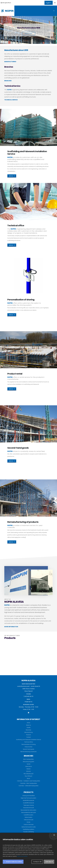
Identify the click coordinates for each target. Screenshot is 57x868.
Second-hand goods (18, 448)
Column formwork (28, 825)
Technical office (16, 225)
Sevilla (29, 764)
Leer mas (48, 862)
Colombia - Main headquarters (28, 783)
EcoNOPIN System (28, 815)
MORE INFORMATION (11, 627)
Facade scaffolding (29, 832)
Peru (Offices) (28, 776)
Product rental (15, 374)
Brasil (28, 778)
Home (29, 723)
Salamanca (29, 766)
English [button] (49, 3)
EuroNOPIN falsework (29, 803)
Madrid (29, 769)
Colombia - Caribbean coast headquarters (28, 781)
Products (28, 735)
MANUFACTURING (10, 62)
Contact (29, 737)
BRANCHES (8, 81)
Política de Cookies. (22, 856)
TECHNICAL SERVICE (11, 100)
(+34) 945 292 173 (29, 696)
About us (29, 725)
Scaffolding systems (28, 829)
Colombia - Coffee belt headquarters (28, 786)
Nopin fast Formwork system (28, 798)
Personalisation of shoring (21, 300)
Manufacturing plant (29, 762)
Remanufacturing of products (23, 522)
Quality (28, 728)
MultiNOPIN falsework (28, 800)
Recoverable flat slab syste (29, 812)
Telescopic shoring (29, 805)
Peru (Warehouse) (28, 774)
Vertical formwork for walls (29, 827)
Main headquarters (28, 759)
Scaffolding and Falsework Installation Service (27, 153)
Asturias (28, 771)
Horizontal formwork (28, 808)
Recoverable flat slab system (28, 810)
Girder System (29, 817)
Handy (29, 822)
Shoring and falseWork (29, 796)
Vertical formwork (29, 820)
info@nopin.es (6, 3)
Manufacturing (29, 732)
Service (12, 176)
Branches (29, 730)
